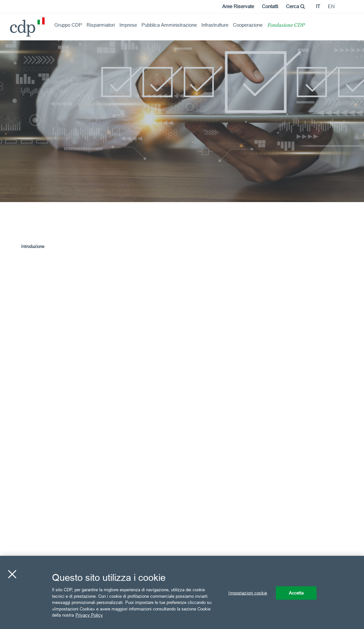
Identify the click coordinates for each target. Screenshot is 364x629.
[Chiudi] (12, 574)
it (318, 6)
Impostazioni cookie (248, 593)
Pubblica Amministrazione (169, 25)
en (331, 6)
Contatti (270, 6)
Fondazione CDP (286, 26)
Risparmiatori (101, 25)
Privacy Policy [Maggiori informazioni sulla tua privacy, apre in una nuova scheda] (89, 615)
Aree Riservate (238, 6)
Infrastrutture (215, 25)
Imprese (128, 25)
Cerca (295, 6)
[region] (182, 592)
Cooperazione (248, 25)
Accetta (296, 593)
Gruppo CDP (68, 25)
